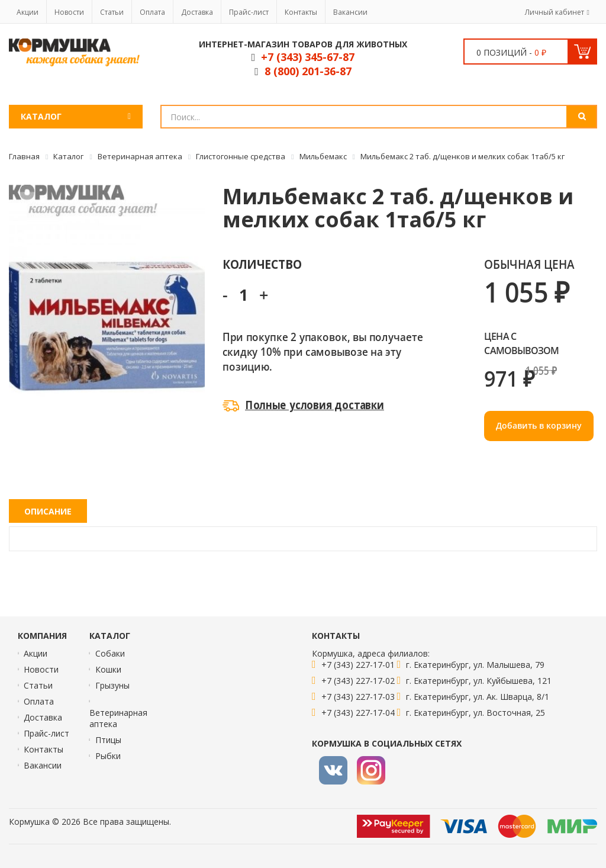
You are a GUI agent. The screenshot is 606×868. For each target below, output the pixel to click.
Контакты (301, 12)
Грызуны (112, 685)
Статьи (112, 12)
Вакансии (350, 12)
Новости (69, 12)
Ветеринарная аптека (118, 718)
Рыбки (108, 756)
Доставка (197, 12)
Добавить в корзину (539, 425)
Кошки (108, 669)
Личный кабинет (555, 12)
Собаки (110, 653)
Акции (28, 12)
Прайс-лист (249, 12)
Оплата (152, 12)
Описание (48, 511)
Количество (262, 264)
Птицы (108, 740)
